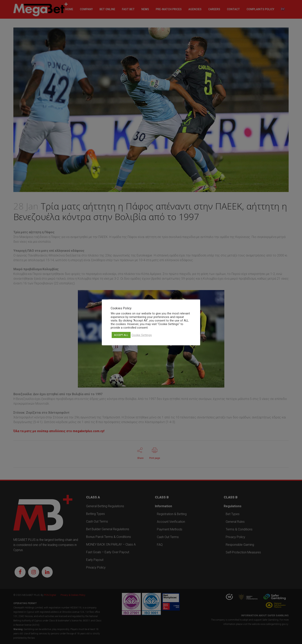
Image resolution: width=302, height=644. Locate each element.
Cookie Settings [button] (142, 335)
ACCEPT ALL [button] (121, 335)
